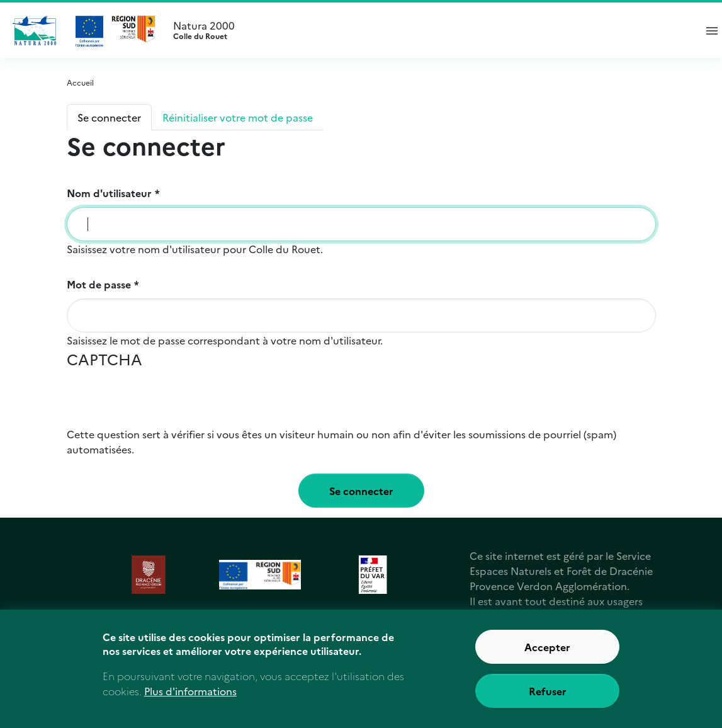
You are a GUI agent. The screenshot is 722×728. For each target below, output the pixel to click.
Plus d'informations (190, 695)
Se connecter (109, 117)
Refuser (548, 695)
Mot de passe (99, 284)
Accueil (80, 82)
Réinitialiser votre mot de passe (238, 117)
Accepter (547, 651)
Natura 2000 (429, 30)
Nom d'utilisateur (109, 193)
